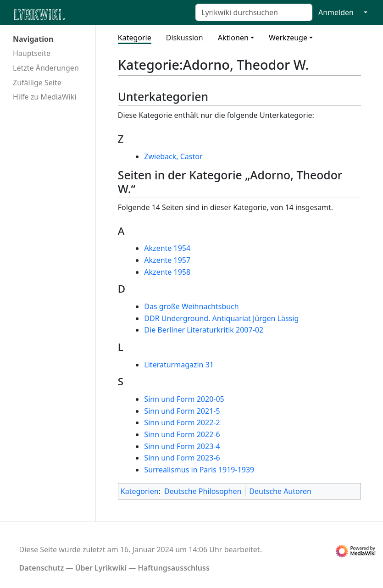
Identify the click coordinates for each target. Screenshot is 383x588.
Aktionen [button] (233, 38)
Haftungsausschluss (174, 568)
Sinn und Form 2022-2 (182, 422)
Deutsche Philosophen (203, 491)
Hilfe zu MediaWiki (45, 97)
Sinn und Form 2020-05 (184, 399)
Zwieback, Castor (173, 156)
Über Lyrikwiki (101, 568)
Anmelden (336, 12)
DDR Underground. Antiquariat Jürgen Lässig (221, 318)
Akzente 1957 (167, 260)
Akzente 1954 (167, 248)
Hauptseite (32, 53)
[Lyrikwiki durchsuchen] (254, 12)
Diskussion (185, 38)
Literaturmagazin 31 (179, 365)
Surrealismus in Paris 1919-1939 (199, 470)
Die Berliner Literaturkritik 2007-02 (204, 330)
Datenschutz (42, 568)
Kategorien (140, 491)
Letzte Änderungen (46, 68)
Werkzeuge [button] (288, 38)
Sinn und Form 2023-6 (182, 458)
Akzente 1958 (167, 272)
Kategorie (135, 38)
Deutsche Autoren (280, 491)
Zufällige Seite (37, 83)
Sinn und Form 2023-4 (182, 446)
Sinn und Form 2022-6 (182, 434)
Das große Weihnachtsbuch (191, 306)
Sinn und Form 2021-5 (182, 411)
